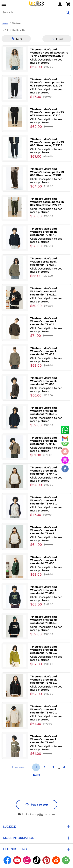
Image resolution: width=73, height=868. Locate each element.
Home (5, 23)
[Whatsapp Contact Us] (65, 430)
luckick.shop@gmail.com (36, 814)
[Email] (65, 438)
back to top (37, 805)
